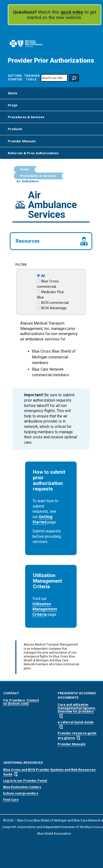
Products (15, 129)
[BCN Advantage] (38, 308)
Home (25, 169)
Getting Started (15, 78)
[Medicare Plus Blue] (38, 292)
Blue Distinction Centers (22, 787)
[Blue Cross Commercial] (38, 281)
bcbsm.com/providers (21, 793)
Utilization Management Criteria (45, 609)
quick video (72, 12)
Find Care (11, 800)
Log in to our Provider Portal (25, 781)
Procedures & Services (26, 117)
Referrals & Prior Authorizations (33, 153)
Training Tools (31, 78)
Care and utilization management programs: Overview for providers (77, 708)
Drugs (13, 105)
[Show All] (38, 275)
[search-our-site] (54, 78)
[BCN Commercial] (38, 302)
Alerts (13, 93)
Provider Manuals (22, 141)
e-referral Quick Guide (76, 722)
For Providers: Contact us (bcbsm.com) (21, 702)
